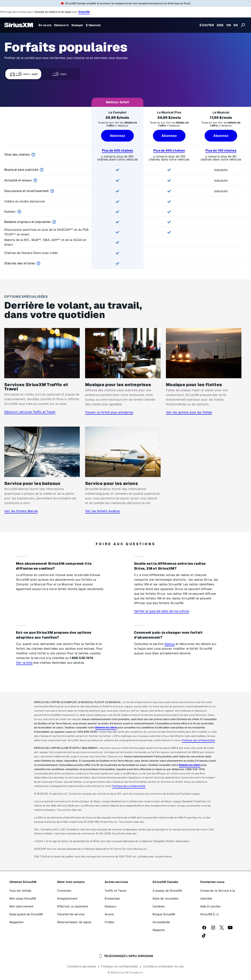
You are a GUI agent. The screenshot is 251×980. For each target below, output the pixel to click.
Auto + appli (24, 74)
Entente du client (106, 728)
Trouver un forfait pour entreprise (109, 412)
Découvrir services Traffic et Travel (30, 412)
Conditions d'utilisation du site (163, 966)
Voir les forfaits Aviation (103, 511)
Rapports (159, 930)
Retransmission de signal (74, 922)
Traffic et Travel (116, 891)
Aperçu (170, 644)
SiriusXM (84, 12)
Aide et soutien (211, 906)
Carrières (159, 906)
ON (229, 25)
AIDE (220, 25)
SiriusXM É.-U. (210, 914)
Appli (59, 74)
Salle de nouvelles (165, 898)
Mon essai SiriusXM (23, 898)
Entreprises (112, 898)
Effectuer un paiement (72, 906)
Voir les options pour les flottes (189, 412)
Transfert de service (71, 914)
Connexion (64, 891)
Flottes (109, 922)
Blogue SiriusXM (164, 914)
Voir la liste (24, 663)
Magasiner (17, 922)
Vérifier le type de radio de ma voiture (162, 611)
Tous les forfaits (20, 891)
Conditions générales (82, 966)
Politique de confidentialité (198, 740)
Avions (109, 914)
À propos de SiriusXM (167, 891)
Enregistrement (67, 898)
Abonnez (117, 136)
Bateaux (111, 906)
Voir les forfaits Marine (21, 511)
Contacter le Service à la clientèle (218, 895)
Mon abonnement (21, 906)
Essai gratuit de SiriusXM (26, 914)
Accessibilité (161, 922)
